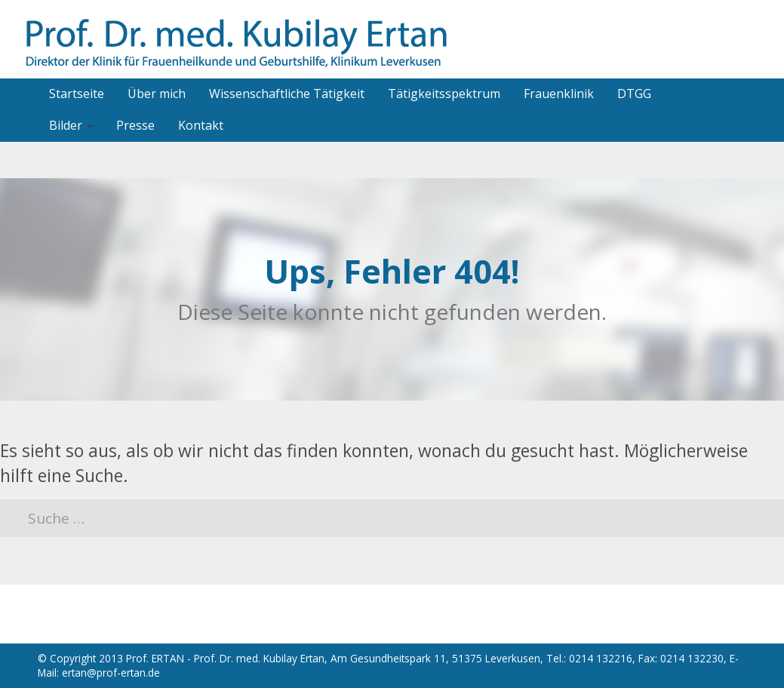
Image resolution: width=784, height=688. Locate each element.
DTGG (634, 94)
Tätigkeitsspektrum (444, 94)
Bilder (71, 125)
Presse (135, 125)
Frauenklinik (559, 94)
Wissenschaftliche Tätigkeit (287, 94)
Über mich (157, 94)
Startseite (77, 94)
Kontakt (201, 125)
